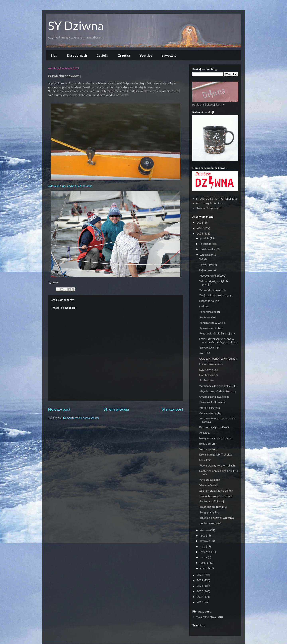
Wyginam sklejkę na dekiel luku (218, 386)
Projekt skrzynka (210, 408)
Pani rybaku (206, 380)
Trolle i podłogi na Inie (213, 507)
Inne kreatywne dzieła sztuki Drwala (217, 420)
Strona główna (116, 409)
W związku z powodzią (213, 290)
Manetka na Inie (209, 301)
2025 (200, 228)
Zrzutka (124, 55)
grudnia (205, 238)
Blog (54, 55)
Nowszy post (59, 409)
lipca (203, 535)
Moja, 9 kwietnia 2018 (209, 617)
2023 (200, 575)
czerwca (205, 541)
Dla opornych (77, 55)
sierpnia (205, 530)
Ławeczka (169, 55)
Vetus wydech (208, 449)
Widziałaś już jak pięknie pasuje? (214, 283)
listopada (206, 244)
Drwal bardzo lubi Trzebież (215, 454)
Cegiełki (102, 55)
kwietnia (205, 552)
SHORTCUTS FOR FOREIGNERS (217, 199)
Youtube (146, 55)
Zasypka (204, 433)
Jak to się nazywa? (210, 523)
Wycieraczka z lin (210, 480)
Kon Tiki (204, 353)
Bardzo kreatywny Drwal (214, 427)
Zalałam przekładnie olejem (216, 491)
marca (204, 557)
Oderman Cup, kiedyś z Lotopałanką (70, 186)
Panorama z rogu (210, 312)
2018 (200, 602)
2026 (200, 222)
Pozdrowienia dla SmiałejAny (217, 333)
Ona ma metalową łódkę (214, 397)
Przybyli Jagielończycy (213, 276)
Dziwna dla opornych (209, 208)
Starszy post (173, 409)
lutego (204, 563)
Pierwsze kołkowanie (212, 402)
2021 (200, 586)
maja (203, 546)
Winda (203, 259)
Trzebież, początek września (217, 518)
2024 (200, 233)
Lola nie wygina (209, 369)
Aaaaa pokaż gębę (210, 413)
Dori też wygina (209, 375)
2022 (200, 580)
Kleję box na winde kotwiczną (217, 391)
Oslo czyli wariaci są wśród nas (218, 358)
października (208, 249)
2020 (200, 591)
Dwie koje (205, 460)
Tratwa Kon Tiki (209, 348)
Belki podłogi (207, 443)
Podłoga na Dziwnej (212, 501)
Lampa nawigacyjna (211, 364)
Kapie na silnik (208, 317)
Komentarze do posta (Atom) (81, 418)
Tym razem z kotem (211, 328)
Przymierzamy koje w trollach (217, 465)
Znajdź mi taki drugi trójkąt (216, 295)
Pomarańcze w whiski (212, 323)
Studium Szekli (208, 485)
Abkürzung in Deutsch (210, 203)
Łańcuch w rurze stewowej (216, 496)
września (206, 255)
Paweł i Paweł (208, 265)
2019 (200, 597)
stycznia (205, 568)
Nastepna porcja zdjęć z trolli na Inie (219, 472)
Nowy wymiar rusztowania (215, 438)
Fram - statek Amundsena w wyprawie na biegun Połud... (218, 340)
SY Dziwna (76, 26)
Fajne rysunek (208, 270)
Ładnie (203, 306)
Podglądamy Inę (209, 512)
